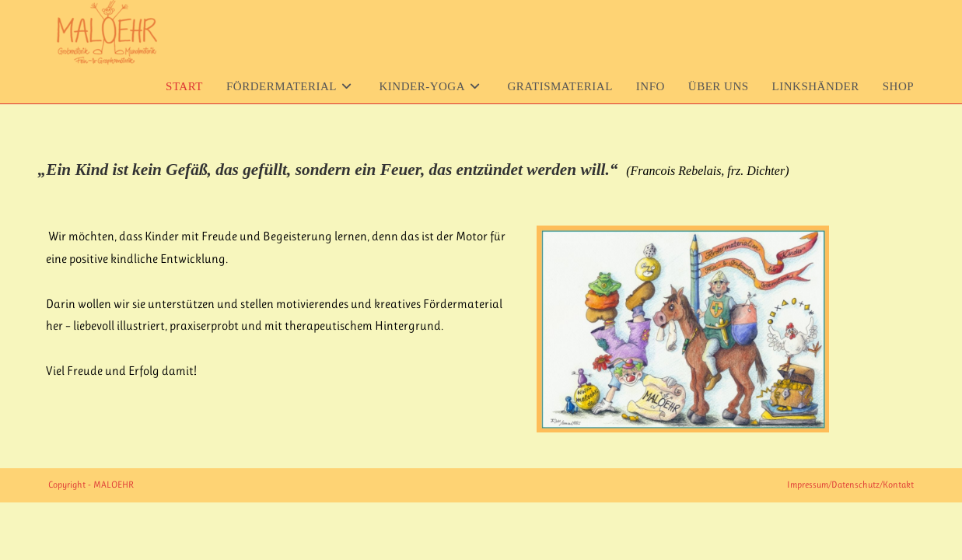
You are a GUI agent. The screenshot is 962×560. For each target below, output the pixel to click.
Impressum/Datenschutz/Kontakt (850, 485)
